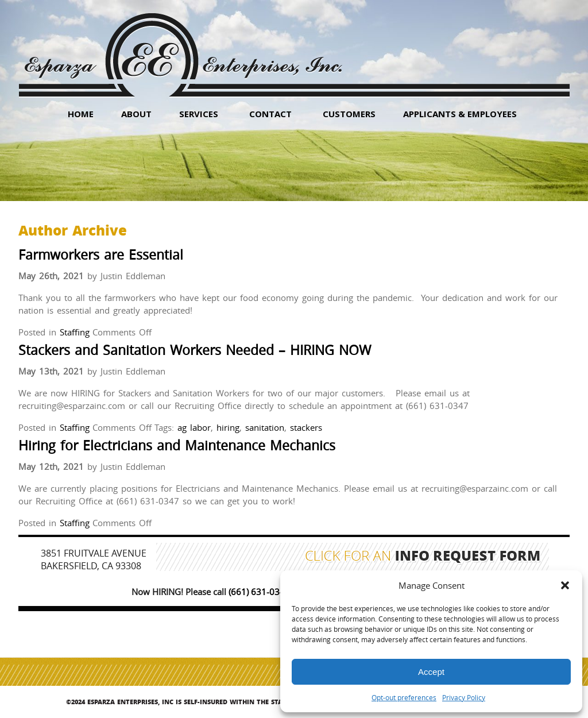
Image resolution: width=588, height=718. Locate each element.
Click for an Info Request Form (423, 557)
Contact (270, 114)
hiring (228, 427)
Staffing (75, 332)
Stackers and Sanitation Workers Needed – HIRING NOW (195, 350)
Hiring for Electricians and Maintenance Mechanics (177, 445)
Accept (431, 672)
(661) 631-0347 (259, 592)
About (136, 114)
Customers (349, 114)
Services (199, 114)
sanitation (265, 427)
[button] (565, 585)
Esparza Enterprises (183, 46)
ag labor (194, 427)
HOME (81, 114)
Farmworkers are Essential (101, 255)
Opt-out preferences (404, 697)
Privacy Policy (464, 697)
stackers (306, 427)
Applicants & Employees (460, 114)
